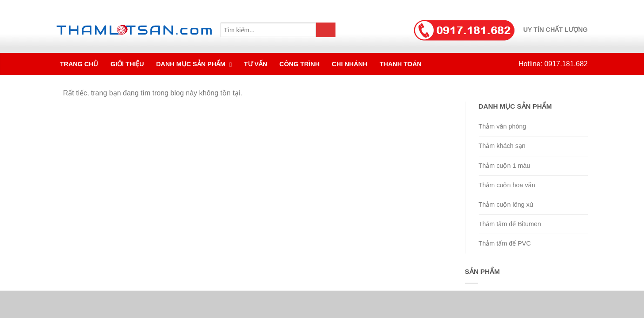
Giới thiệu (127, 64)
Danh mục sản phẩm (192, 64)
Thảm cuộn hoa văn (507, 185)
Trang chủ (79, 64)
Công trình (299, 64)
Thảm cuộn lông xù (506, 204)
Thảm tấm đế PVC (505, 243)
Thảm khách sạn (502, 146)
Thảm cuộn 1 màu (505, 166)
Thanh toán (401, 64)
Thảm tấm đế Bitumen (510, 224)
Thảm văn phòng (503, 126)
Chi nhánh (350, 64)
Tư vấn (256, 64)
